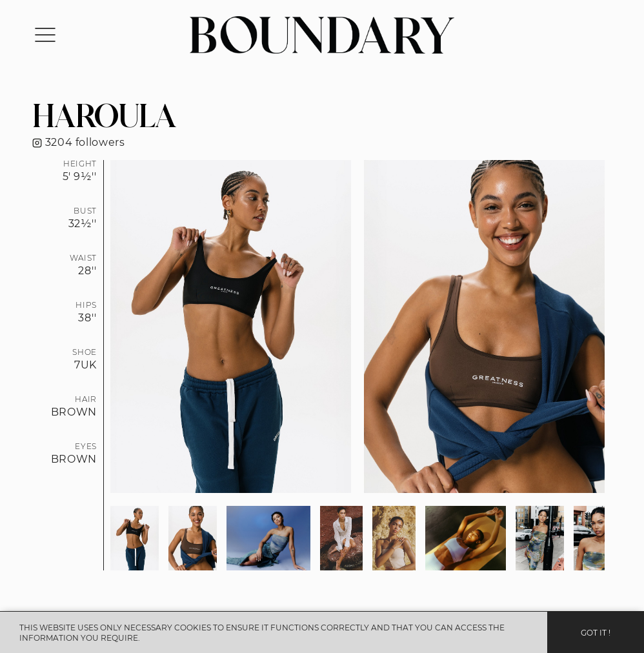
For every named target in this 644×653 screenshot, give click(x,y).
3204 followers (79, 142)
